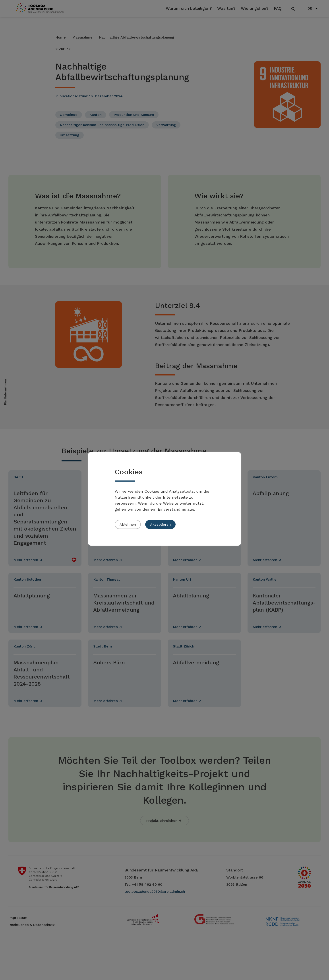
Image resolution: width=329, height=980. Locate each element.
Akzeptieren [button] (160, 524)
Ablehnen (128, 524)
